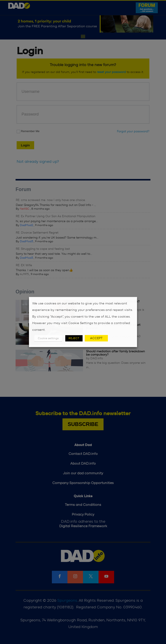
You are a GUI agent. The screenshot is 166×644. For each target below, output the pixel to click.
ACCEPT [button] (96, 338)
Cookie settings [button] (48, 338)
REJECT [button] (74, 338)
